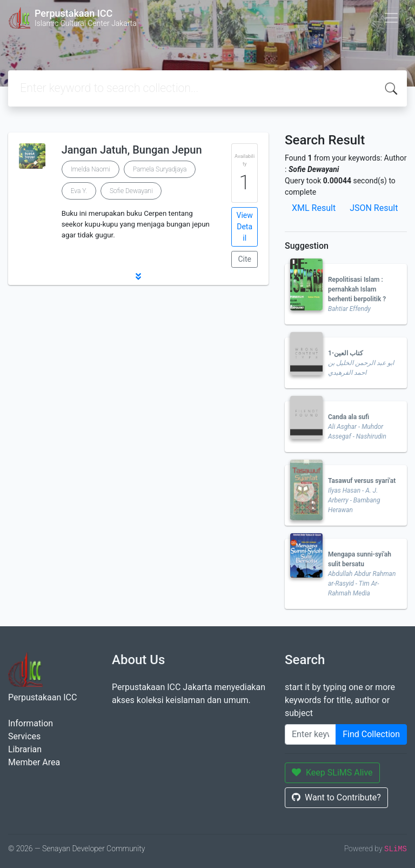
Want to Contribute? (336, 797)
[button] (138, 276)
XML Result (314, 208)
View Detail (245, 227)
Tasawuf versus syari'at (362, 481)
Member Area (34, 762)
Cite (245, 259)
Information (31, 723)
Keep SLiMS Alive (332, 773)
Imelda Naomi (91, 169)
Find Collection (371, 734)
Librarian (25, 749)
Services (24, 736)
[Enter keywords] (310, 734)
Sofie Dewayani (131, 191)
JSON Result (374, 208)
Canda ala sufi (349, 417)
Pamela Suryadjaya (160, 169)
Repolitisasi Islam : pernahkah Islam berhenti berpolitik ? (357, 289)
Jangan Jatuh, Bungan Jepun (132, 150)
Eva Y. (79, 191)
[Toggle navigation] (391, 18)
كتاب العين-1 (346, 353)
